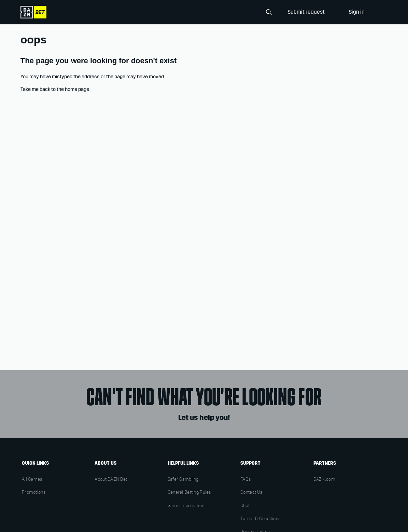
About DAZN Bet (111, 480)
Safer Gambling (183, 480)
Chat (245, 506)
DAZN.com (324, 480)
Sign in (357, 12)
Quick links (35, 463)
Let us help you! (204, 418)
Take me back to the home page (55, 89)
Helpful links (183, 463)
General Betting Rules (189, 493)
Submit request (306, 12)
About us (105, 463)
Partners (325, 463)
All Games (32, 480)
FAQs (246, 480)
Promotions (34, 493)
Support (250, 463)
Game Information (186, 506)
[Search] (241, 12)
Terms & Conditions (261, 519)
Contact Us (251, 493)
